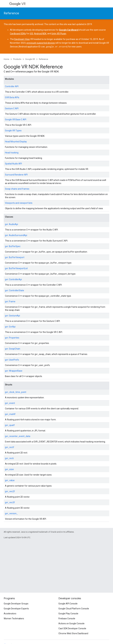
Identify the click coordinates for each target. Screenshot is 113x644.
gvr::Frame (10, 301)
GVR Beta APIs (12, 97)
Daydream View (22, 39)
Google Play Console (68, 614)
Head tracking (12, 152)
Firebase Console (67, 619)
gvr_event (10, 403)
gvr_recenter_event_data (18, 436)
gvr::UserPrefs (12, 360)
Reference (11, 13)
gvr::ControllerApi (13, 279)
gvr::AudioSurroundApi (16, 235)
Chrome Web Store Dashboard (73, 633)
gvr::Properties (12, 338)
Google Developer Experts (16, 609)
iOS (31, 34)
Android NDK (40, 34)
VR (17, 4)
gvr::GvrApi (10, 327)
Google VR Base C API (16, 119)
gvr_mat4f (10, 414)
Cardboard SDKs (18, 34)
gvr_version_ (11, 513)
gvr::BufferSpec (13, 246)
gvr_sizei (9, 469)
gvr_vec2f (10, 491)
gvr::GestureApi (12, 315)
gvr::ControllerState (14, 290)
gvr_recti (9, 458)
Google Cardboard (69, 30)
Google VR (30, 59)
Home (6, 59)
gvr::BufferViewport (15, 257)
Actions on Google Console (71, 623)
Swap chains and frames (17, 189)
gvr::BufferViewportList (16, 268)
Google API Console (68, 604)
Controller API (12, 86)
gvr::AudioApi (11, 224)
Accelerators (10, 614)
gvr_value (10, 480)
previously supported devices (41, 43)
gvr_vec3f (10, 502)
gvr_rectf (10, 447)
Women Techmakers (14, 619)
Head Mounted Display (16, 141)
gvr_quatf (10, 425)
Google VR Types (13, 130)
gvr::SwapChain (13, 349)
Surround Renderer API (16, 175)
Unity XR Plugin (59, 34)
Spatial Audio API (13, 163)
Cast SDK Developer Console (72, 628)
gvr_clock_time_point (16, 392)
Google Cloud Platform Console (74, 609)
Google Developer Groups (16, 604)
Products (17, 59)
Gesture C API (12, 108)
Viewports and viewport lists (19, 203)
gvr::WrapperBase (14, 371)
